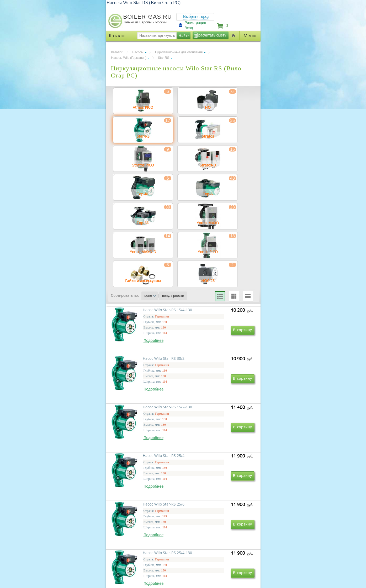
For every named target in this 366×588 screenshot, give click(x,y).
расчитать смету (212, 35)
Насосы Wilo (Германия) (129, 58)
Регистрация (195, 23)
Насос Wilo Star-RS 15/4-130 (145, 361)
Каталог (117, 52)
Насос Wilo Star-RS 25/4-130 (216, 512)
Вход (189, 28)
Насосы (138, 52)
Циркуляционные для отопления (179, 52)
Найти (184, 36)
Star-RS (164, 58)
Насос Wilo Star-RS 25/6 (141, 512)
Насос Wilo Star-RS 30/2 (212, 361)
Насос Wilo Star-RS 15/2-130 (145, 437)
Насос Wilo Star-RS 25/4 (212, 437)
